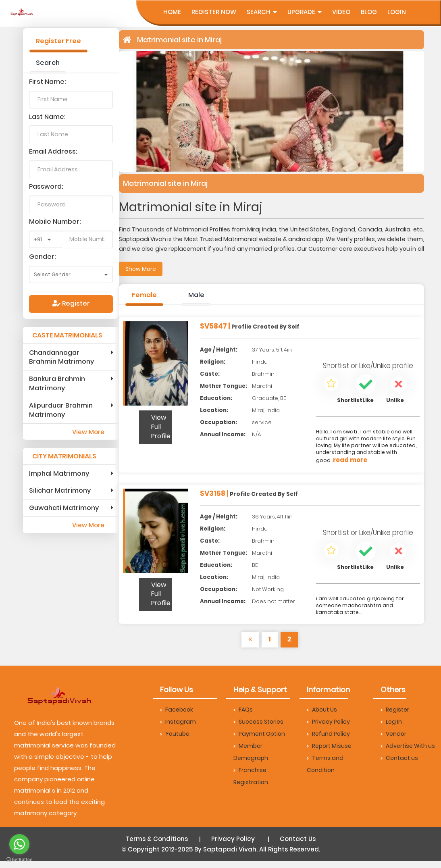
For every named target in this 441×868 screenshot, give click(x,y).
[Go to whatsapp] (19, 844)
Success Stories (258, 722)
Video (341, 12)
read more (350, 460)
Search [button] (262, 12)
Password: (46, 186)
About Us (322, 710)
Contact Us (298, 839)
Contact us (399, 758)
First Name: (48, 82)
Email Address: (53, 151)
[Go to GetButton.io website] (19, 860)
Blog (369, 12)
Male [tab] (196, 295)
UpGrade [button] (305, 12)
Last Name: (47, 117)
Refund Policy (328, 734)
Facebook (177, 710)
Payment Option (259, 734)
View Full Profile (161, 427)
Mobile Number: (55, 222)
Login (397, 12)
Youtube (175, 734)
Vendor (393, 734)
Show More (141, 269)
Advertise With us (408, 746)
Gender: (43, 257)
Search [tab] (48, 63)
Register (71, 303)
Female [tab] (144, 295)
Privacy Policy (328, 722)
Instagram (178, 722)
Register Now (214, 12)
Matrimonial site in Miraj (179, 40)
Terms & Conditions (157, 839)
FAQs (243, 710)
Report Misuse (329, 746)
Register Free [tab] (58, 41)
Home (172, 12)
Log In (391, 722)
